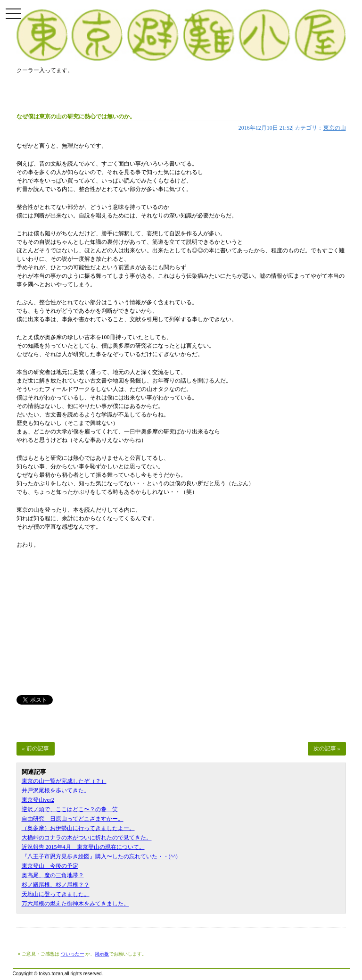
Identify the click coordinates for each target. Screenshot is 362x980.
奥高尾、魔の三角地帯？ (53, 875)
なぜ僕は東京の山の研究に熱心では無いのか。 (76, 116)
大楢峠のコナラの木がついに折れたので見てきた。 (87, 838)
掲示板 (102, 954)
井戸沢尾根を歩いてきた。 (56, 790)
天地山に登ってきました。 (56, 894)
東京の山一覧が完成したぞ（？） (64, 781)
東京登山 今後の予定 (50, 866)
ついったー (73, 954)
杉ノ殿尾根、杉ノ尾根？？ (56, 885)
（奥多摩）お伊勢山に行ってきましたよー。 (78, 828)
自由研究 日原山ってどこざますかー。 (73, 819)
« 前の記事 (36, 748)
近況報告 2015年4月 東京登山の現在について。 (83, 847)
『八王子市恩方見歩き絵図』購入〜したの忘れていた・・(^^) (100, 856)
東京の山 (335, 128)
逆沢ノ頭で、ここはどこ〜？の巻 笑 (70, 809)
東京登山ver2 (38, 800)
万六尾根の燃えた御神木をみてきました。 (75, 904)
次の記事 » (327, 748)
